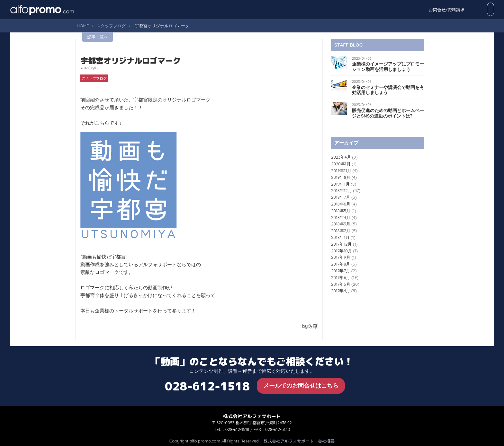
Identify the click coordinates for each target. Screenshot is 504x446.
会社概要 (326, 441)
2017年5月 (341, 284)
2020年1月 (341, 164)
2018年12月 (342, 190)
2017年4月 (341, 291)
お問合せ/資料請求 (473, 10)
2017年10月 (342, 251)
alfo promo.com (50, 10)
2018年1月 (340, 237)
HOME (83, 26)
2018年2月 (341, 231)
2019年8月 (341, 177)
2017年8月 (341, 264)
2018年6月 (341, 204)
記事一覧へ (98, 37)
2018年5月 (341, 211)
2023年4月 (341, 157)
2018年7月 (341, 197)
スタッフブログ (111, 26)
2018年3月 (341, 224)
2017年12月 (341, 244)
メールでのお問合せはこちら (301, 385)
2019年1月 (340, 184)
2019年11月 (341, 171)
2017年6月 (341, 277)
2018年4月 (341, 217)
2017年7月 (341, 271)
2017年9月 (341, 257)
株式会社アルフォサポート (289, 441)
